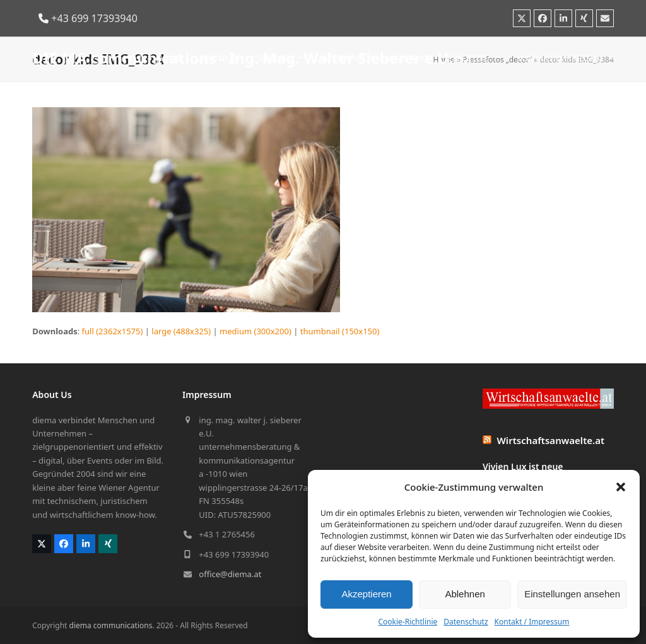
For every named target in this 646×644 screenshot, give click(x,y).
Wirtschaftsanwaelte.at (551, 440)
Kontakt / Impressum (532, 622)
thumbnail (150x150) (340, 331)
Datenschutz (466, 622)
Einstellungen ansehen (572, 594)
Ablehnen (465, 594)
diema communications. (112, 625)
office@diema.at (230, 574)
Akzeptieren (366, 594)
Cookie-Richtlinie (408, 622)
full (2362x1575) (113, 331)
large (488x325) (181, 331)
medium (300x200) (255, 331)
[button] (621, 487)
